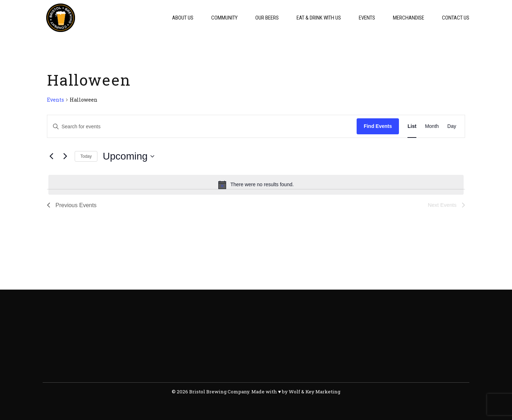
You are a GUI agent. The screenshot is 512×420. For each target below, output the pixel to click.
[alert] (256, 185)
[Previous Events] (51, 156)
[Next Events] (65, 156)
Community (224, 18)
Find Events (378, 126)
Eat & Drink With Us (319, 18)
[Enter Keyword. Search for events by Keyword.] (202, 126)
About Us (183, 18)
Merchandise (409, 18)
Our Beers (267, 18)
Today (86, 156)
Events (367, 18)
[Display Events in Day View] (452, 126)
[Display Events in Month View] (432, 126)
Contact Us (456, 18)
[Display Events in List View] (412, 126)
